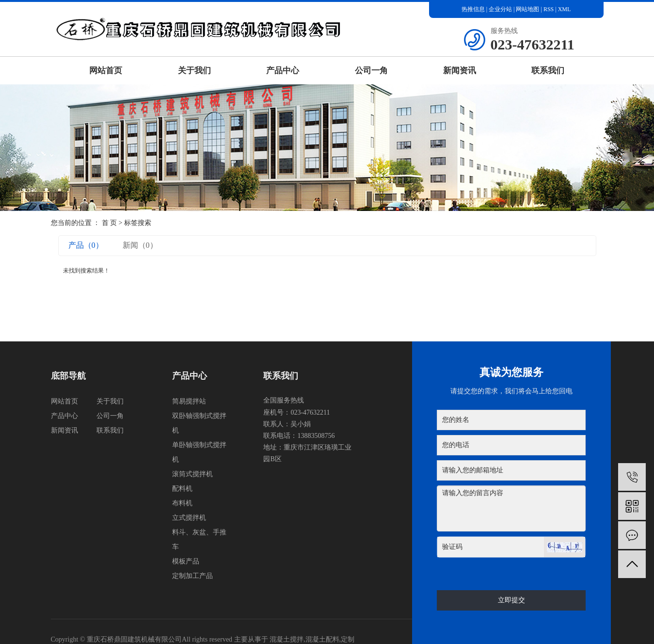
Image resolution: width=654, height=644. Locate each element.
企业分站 (500, 9)
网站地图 (528, 9)
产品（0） (86, 245)
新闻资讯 (460, 71)
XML (565, 9)
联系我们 (548, 71)
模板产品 (186, 561)
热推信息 (473, 9)
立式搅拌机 (189, 518)
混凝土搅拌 (287, 639)
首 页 (110, 223)
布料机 (182, 503)
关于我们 (194, 71)
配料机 (182, 489)
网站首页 (106, 71)
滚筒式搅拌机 (192, 474)
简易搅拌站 (189, 401)
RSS (549, 9)
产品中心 (283, 71)
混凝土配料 (322, 639)
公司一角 (371, 71)
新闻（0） (140, 245)
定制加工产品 (192, 576)
